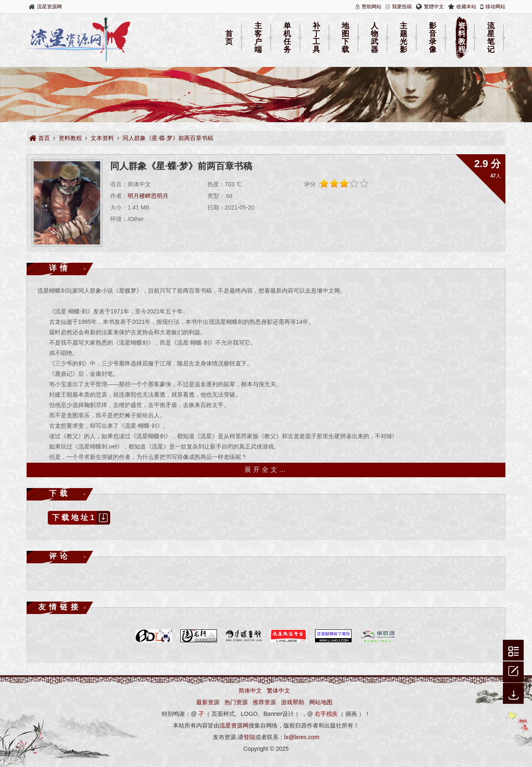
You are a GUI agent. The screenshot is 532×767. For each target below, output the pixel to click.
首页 (229, 38)
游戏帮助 (293, 702)
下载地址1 (81, 518)
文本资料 (102, 138)
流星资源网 (49, 7)
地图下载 (345, 38)
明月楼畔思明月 (148, 196)
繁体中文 (278, 691)
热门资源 (236, 702)
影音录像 (433, 38)
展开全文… (266, 470)
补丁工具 (316, 38)
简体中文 (250, 691)
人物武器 (374, 38)
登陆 (249, 737)
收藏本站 (466, 7)
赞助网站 (372, 7)
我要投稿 (402, 7)
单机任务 (287, 38)
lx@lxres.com (302, 737)
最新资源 (208, 702)
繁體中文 (434, 7)
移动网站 (495, 7)
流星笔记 (491, 38)
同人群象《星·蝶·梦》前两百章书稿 (168, 138)
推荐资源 (264, 702)
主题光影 (404, 38)
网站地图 (321, 702)
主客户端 (258, 38)
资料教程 (462, 38)
